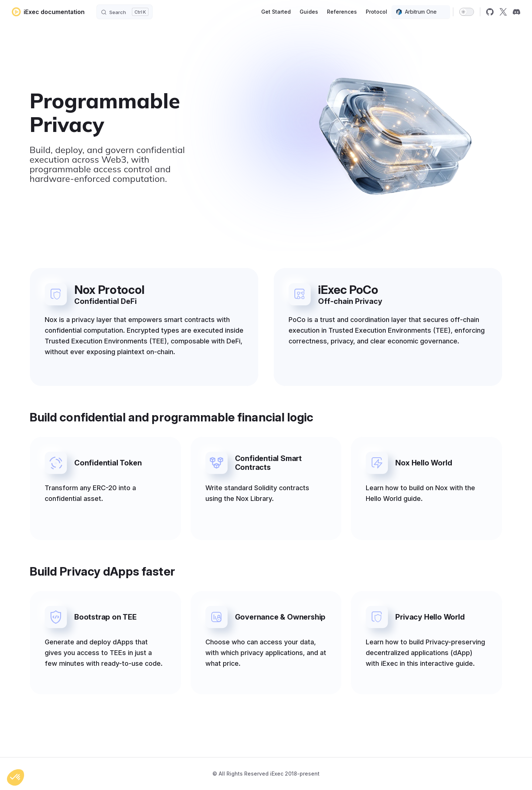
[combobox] (421, 12)
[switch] (467, 12)
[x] (503, 12)
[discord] (516, 12)
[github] (490, 12)
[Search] (125, 12)
